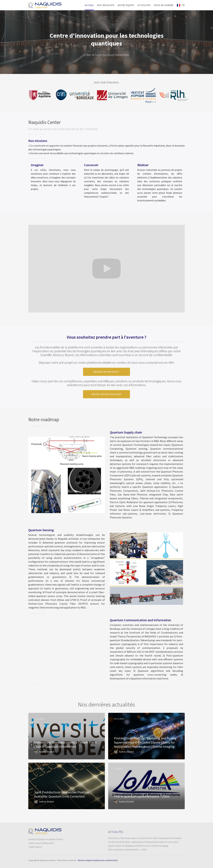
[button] (181, 5)
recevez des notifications (107, 394)
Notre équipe (126, 5)
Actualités (144, 5)
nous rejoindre (164, 5)
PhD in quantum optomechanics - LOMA (127, 850)
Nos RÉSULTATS (106, 5)
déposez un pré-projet (106, 372)
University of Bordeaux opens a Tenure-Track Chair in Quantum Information (145, 838)
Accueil (89, 5)
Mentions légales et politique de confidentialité (98, 860)
